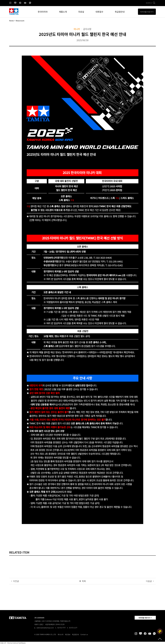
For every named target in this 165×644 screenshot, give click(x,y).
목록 (82, 581)
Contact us (84, 634)
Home (11, 21)
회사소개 (60, 634)
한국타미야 (43, 12)
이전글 (15, 581)
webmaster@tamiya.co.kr (45, 628)
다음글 (150, 581)
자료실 (81, 12)
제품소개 (63, 12)
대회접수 (99, 12)
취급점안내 (120, 12)
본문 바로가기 (0, 0)
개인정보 (68, 634)
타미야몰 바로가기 (144, 618)
